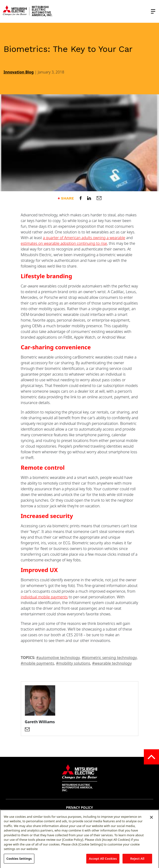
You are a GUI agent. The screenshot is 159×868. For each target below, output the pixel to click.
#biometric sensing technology (109, 658)
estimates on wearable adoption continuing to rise (64, 243)
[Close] (151, 820)
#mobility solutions (73, 663)
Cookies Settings (19, 861)
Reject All (137, 861)
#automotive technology (58, 658)
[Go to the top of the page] (151, 757)
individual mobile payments (44, 597)
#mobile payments (38, 663)
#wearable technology (112, 663)
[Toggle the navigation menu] (153, 11)
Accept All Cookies (103, 861)
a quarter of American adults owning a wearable (84, 238)
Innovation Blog (19, 72)
